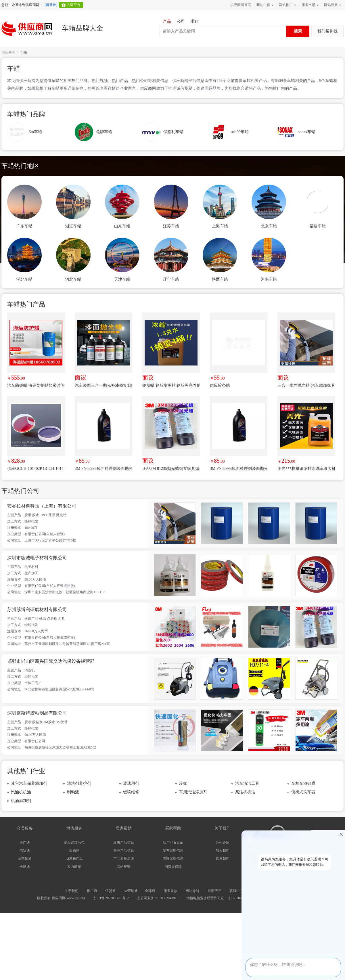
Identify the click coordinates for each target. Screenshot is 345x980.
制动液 (73, 792)
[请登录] (51, 5)
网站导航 (332, 5)
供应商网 (8, 52)
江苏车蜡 (171, 226)
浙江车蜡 (73, 226)
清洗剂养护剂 (79, 783)
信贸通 (25, 851)
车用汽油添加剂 (193, 792)
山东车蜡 (122, 226)
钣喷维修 (131, 792)
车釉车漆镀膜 (303, 783)
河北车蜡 (73, 279)
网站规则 (124, 867)
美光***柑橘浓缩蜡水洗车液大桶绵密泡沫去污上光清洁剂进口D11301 (306, 469)
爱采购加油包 (74, 843)
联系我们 (223, 859)
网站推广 (287, 5)
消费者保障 (173, 867)
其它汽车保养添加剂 (29, 783)
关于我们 (72, 891)
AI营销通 (25, 859)
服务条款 (170, 891)
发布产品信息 (124, 843)
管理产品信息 (124, 851)
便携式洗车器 (303, 792)
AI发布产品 (74, 859)
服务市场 (310, 5)
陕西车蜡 (220, 279)
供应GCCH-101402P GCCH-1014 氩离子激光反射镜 (36, 469)
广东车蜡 (24, 226)
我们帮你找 (327, 31)
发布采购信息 (173, 851)
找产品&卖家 (173, 843)
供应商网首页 (241, 5)
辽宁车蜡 (171, 279)
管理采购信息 (173, 859)
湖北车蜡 (24, 279)
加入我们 (223, 851)
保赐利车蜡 (173, 132)
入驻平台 (74, 5)
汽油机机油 (21, 792)
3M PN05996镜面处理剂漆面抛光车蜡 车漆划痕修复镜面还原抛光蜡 (103, 469)
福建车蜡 (318, 226)
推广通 (25, 843)
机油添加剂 (21, 801)
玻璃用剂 (131, 783)
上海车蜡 (220, 226)
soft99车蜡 (240, 132)
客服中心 (236, 891)
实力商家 (74, 867)
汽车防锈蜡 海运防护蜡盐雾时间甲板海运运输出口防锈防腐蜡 (36, 385)
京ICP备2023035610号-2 (111, 898)
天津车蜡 (122, 279)
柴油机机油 (245, 792)
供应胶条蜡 (220, 385)
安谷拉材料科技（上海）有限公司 (42, 506)
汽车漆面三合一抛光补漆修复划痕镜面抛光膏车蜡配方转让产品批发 (103, 385)
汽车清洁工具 (247, 783)
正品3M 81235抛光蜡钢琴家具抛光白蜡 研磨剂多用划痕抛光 (171, 469)
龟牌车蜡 (104, 132)
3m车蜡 (35, 132)
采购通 (74, 851)
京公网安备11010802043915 (158, 898)
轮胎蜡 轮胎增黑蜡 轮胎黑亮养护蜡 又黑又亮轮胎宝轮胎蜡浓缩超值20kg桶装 (171, 385)
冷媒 (183, 783)
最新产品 (214, 891)
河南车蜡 (269, 279)
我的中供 (264, 5)
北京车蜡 (269, 226)
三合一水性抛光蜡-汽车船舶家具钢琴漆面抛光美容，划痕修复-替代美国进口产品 (306, 385)
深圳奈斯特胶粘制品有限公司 (37, 713)
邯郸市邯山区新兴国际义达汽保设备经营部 (51, 661)
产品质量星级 (124, 859)
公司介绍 (223, 843)
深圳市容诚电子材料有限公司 (37, 558)
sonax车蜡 (307, 132)
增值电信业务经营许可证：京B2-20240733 (218, 898)
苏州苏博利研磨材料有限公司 (37, 609)
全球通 (25, 867)
